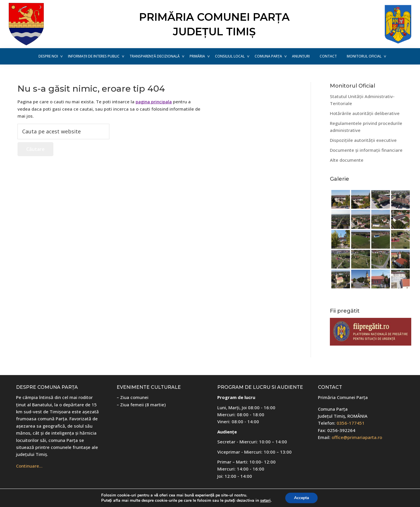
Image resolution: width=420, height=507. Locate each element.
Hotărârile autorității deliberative (365, 113)
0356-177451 (351, 423)
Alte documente (347, 160)
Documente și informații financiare (366, 150)
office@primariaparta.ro (357, 437)
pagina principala (154, 102)
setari (265, 501)
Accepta (302, 498)
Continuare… (29, 466)
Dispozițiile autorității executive (363, 140)
